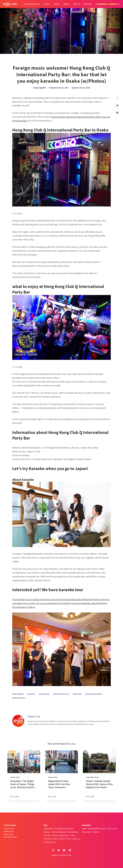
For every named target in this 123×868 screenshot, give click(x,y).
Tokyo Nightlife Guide (97, 829)
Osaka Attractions (92, 777)
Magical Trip (34, 716)
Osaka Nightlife (40, 88)
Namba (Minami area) (61, 694)
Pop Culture (87, 832)
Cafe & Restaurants (59, 832)
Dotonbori (48, 839)
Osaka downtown (19, 698)
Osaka (57, 4)
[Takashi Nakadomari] (12, 755)
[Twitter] (117, 106)
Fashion (62, 839)
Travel (109, 829)
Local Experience (32, 4)
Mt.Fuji (76, 4)
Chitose (54, 835)
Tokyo (47, 4)
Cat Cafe (47, 835)
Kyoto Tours (9, 834)
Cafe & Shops (73, 832)
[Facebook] (117, 113)
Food (68, 839)
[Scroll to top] (117, 98)
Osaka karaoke (44, 694)
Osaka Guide (15, 777)
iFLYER (20, 213)
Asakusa (47, 832)
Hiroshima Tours (11, 837)
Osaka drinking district (94, 694)
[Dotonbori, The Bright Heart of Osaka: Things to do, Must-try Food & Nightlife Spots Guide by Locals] (24, 790)
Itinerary (88, 4)
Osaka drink (77, 694)
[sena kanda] (50, 755)
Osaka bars (31, 694)
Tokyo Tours (9, 829)
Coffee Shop (64, 835)
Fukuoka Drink (49, 842)
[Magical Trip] (18, 721)
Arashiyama (48, 829)
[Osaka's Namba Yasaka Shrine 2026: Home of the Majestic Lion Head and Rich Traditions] (99, 790)
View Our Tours (107, 4)
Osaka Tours (9, 831)
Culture (73, 835)
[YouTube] (59, 850)
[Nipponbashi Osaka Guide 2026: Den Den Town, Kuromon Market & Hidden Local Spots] (62, 790)
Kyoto (66, 4)
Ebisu (55, 839)
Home (84, 829)
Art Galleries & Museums (64, 829)
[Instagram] (53, 850)
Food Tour (76, 839)
